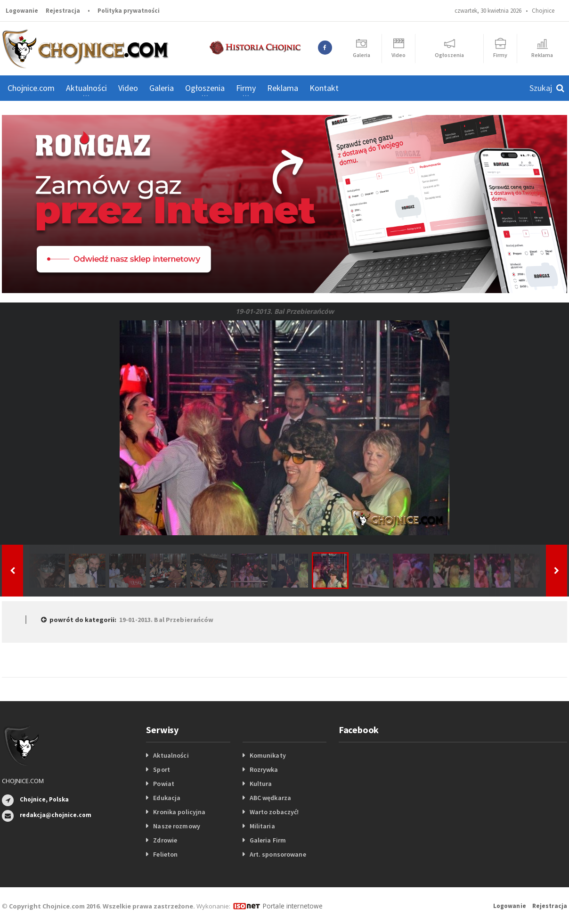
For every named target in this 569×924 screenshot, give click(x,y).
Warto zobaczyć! (274, 812)
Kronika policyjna (179, 812)
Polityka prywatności (129, 11)
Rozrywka (264, 769)
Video (128, 88)
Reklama (283, 88)
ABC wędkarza (270, 798)
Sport (161, 769)
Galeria (162, 88)
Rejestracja (63, 11)
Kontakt (324, 88)
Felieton (165, 854)
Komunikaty (268, 755)
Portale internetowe (291, 906)
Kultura (261, 784)
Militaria (262, 826)
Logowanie (22, 11)
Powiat (163, 784)
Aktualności (171, 755)
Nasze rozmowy (176, 826)
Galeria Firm (268, 840)
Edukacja (167, 798)
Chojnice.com (31, 88)
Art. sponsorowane (277, 854)
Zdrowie (165, 840)
